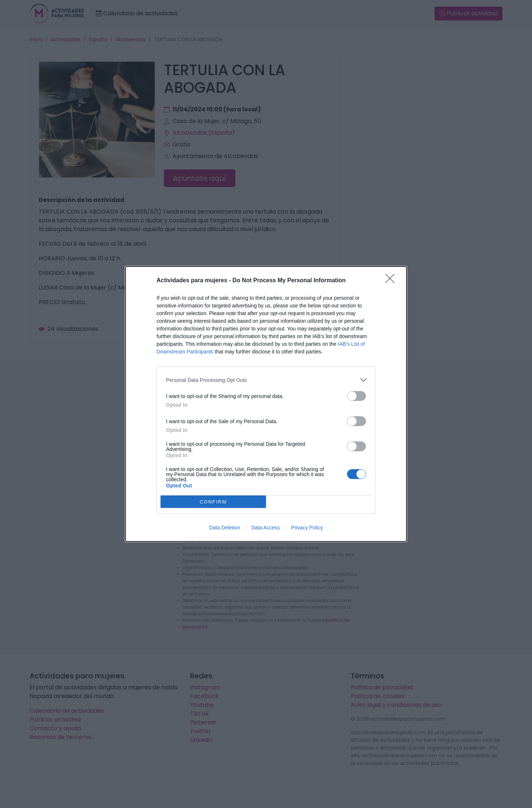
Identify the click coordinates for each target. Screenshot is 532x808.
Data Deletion (225, 528)
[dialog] (266, 404)
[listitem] (266, 380)
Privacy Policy (307, 528)
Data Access (266, 528)
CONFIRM (213, 502)
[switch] (356, 396)
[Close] (392, 281)
